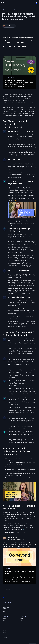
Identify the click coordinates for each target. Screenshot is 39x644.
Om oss (4, 631)
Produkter (5, 619)
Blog (21, 620)
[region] (22, 210)
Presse (4, 636)
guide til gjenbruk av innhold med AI (23, 317)
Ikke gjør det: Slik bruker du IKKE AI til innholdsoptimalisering (17, 40)
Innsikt (21, 619)
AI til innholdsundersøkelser (20, 309)
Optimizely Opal (27, 191)
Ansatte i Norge (6, 638)
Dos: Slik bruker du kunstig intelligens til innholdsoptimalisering (18, 38)
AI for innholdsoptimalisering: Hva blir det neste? (15, 46)
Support (22, 624)
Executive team (6, 634)
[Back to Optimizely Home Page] (5, 3)
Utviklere (22, 622)
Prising (4, 620)
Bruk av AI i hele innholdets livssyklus (22, 533)
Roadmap (5, 622)
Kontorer (4, 632)
